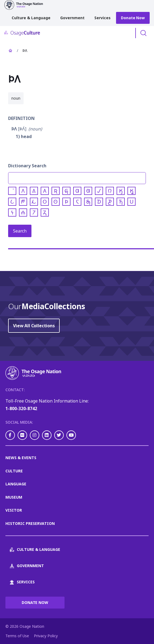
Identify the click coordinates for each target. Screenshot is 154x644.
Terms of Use (17, 636)
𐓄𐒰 (14, 129)
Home (10, 51)
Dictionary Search (27, 166)
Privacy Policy (46, 636)
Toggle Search (143, 33)
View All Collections (34, 326)
